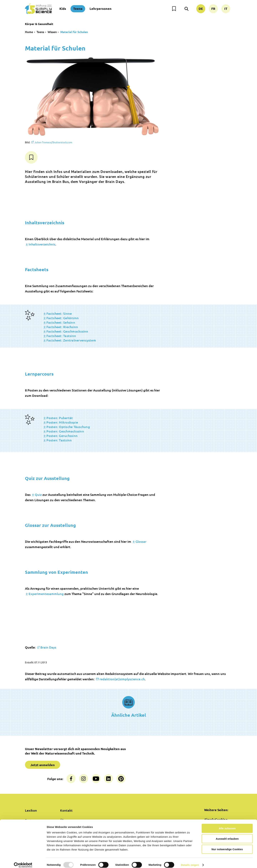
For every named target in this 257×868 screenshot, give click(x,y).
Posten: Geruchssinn (62, 436)
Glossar (141, 541)
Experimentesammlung (46, 594)
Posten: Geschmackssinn (65, 431)
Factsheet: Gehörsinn (63, 318)
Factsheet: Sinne (59, 313)
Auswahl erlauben (227, 835)
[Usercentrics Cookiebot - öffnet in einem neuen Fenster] (23, 861)
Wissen (52, 32)
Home (29, 32)
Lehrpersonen (101, 8)
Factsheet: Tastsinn (61, 336)
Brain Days (48, 647)
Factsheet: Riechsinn (62, 327)
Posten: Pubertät (60, 418)
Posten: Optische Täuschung (68, 427)
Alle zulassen (227, 824)
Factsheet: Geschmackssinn (67, 331)
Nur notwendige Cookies (227, 845)
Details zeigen (190, 861)
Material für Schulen (74, 32)
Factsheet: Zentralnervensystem (71, 340)
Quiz (38, 494)
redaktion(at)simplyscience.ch (122, 679)
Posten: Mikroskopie (62, 422)
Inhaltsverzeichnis (42, 244)
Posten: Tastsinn (59, 440)
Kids (63, 8)
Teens (78, 8)
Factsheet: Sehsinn (61, 322)
